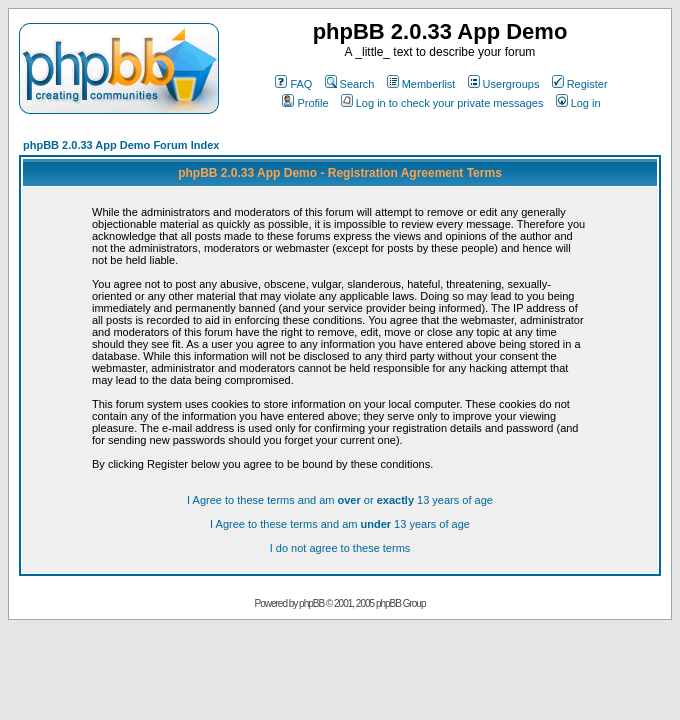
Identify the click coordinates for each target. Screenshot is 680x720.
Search (350, 84)
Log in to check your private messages (442, 103)
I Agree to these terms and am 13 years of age (340, 524)
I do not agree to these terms (340, 548)
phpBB (311, 603)
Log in (578, 103)
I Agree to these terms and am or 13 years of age (340, 500)
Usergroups (504, 84)
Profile (305, 103)
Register (580, 84)
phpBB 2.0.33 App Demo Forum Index (121, 145)
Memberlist (421, 84)
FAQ (293, 84)
